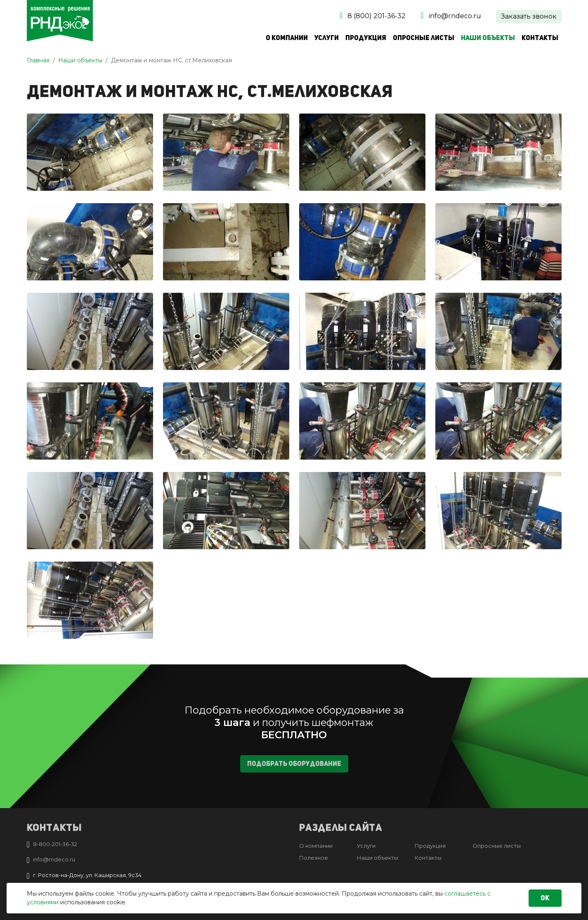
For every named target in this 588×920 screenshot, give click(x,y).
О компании (287, 38)
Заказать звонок (529, 16)
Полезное (314, 858)
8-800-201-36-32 (55, 844)
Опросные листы (424, 38)
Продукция (366, 38)
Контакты (540, 38)
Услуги (327, 38)
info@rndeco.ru (455, 16)
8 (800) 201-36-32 (377, 16)
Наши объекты (488, 38)
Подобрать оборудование (294, 769)
